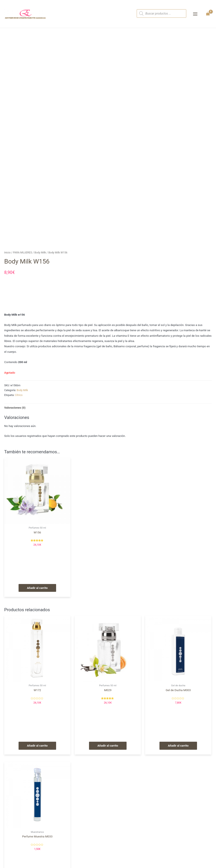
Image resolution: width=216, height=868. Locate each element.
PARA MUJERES (23, 252)
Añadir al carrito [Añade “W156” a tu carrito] (37, 588)
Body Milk (40, 252)
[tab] (15, 408)
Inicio (7, 252)
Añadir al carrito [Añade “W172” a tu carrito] (37, 746)
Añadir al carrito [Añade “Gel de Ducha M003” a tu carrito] (178, 746)
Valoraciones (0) (15, 408)
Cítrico (19, 395)
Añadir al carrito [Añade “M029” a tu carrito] (108, 746)
